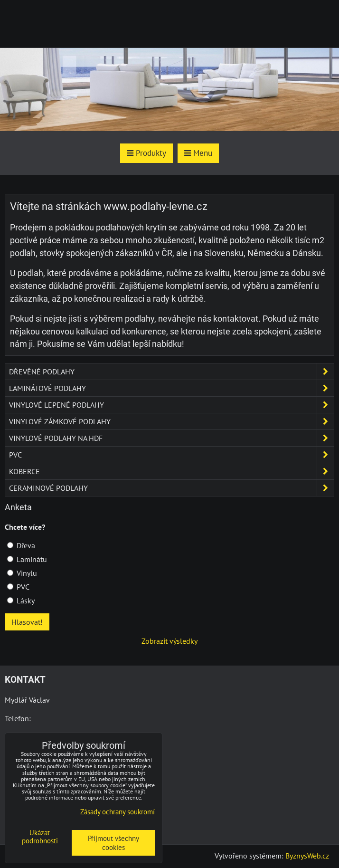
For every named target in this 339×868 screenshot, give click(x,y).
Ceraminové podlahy (171, 488)
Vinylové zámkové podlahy (171, 421)
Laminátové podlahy (171, 388)
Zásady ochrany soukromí (118, 812)
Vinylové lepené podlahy (171, 405)
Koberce (171, 471)
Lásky (21, 601)
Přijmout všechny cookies (113, 843)
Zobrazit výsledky (169, 641)
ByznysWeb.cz (307, 856)
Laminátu (27, 559)
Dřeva (21, 545)
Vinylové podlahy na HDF (171, 438)
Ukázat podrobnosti (40, 837)
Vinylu (22, 573)
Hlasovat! (27, 622)
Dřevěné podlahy (171, 372)
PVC (171, 455)
